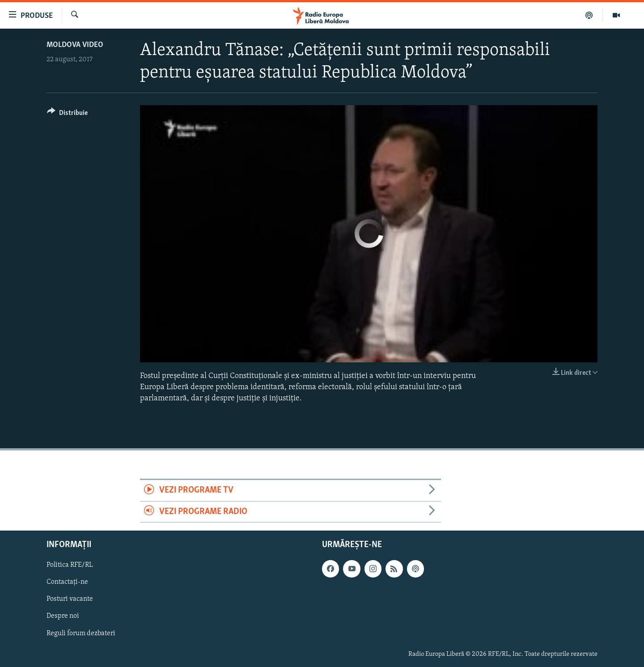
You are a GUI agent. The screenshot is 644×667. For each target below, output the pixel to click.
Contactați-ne (67, 582)
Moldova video (75, 45)
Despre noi (63, 616)
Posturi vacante (70, 599)
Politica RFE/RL (70, 565)
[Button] (67, 114)
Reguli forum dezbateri (81, 633)
